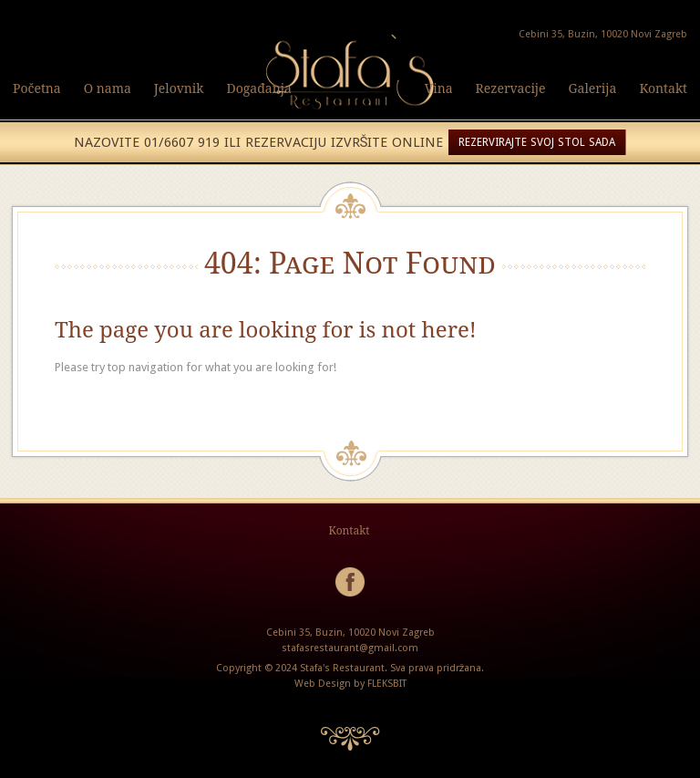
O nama (108, 88)
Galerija (593, 88)
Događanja (259, 88)
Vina (439, 88)
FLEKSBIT (387, 684)
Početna (37, 88)
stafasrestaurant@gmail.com (350, 648)
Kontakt (663, 88)
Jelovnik (179, 88)
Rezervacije (511, 88)
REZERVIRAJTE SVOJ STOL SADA (537, 142)
